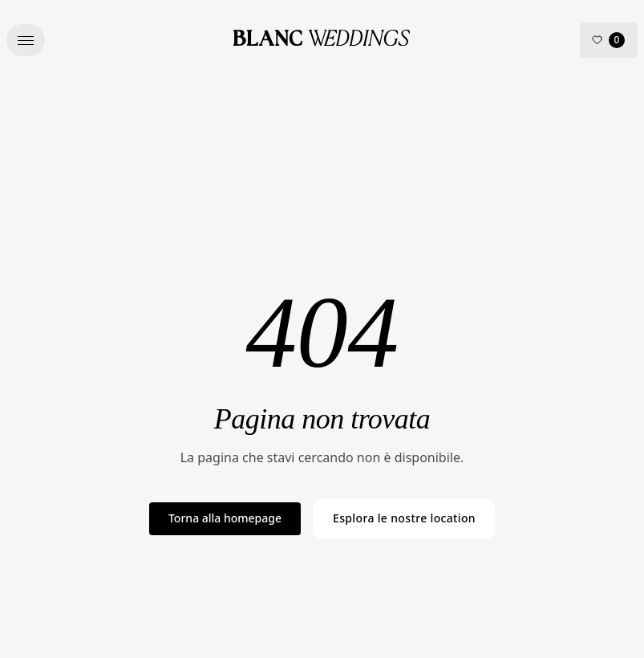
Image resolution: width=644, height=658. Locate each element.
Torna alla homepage (225, 518)
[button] (26, 40)
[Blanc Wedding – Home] (322, 40)
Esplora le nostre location (404, 518)
